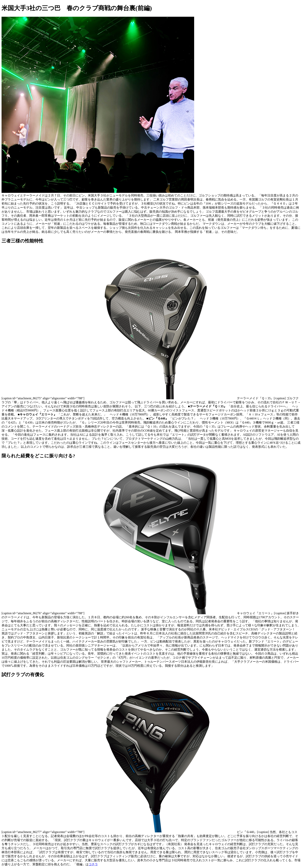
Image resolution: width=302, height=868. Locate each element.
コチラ (93, 864)
